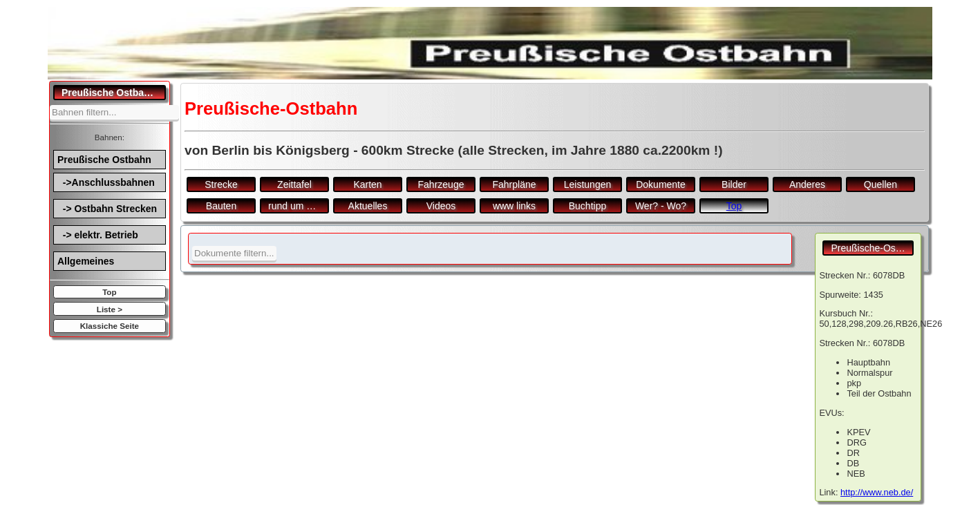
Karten (367, 184)
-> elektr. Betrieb (98, 235)
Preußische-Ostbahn (872, 248)
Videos (441, 206)
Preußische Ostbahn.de (114, 93)
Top (109, 292)
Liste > (110, 309)
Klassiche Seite (110, 326)
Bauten (221, 206)
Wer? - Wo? (661, 206)
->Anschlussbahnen (106, 182)
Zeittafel (294, 184)
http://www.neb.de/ (877, 492)
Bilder (734, 184)
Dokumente (661, 184)
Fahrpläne (514, 184)
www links (514, 206)
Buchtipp (587, 206)
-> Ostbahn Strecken (107, 209)
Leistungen (588, 184)
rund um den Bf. (299, 206)
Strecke (221, 184)
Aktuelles (368, 206)
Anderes (807, 184)
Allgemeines (86, 261)
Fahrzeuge (441, 184)
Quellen (880, 184)
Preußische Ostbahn (104, 160)
